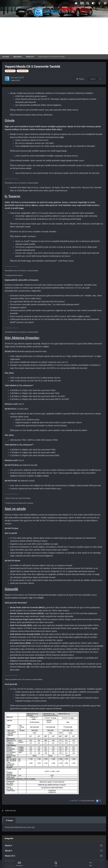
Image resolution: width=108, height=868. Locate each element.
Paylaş (80, 79)
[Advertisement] (54, 36)
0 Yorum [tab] (9, 820)
